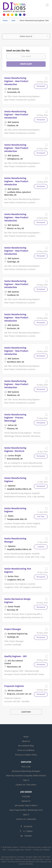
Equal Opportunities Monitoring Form (26, 810)
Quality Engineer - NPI (16, 656)
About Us (26, 741)
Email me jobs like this (18, 51)
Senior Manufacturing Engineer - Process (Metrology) (15, 418)
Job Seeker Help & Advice (26, 806)
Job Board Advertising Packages (26, 771)
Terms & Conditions (26, 750)
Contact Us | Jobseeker (26, 819)
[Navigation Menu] (47, 5)
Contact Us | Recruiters (26, 785)
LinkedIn (28, 836)
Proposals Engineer (14, 686)
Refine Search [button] (26, 36)
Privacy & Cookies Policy (26, 755)
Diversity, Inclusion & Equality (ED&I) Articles (26, 776)
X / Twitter (28, 831)
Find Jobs (26, 797)
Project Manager (13, 629)
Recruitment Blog (26, 746)
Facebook (28, 826)
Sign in (26, 780)
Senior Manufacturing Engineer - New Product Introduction (16, 81)
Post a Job (26, 767)
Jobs (13, 20)
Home (5, 20)
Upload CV (26, 801)
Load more (26, 712)
